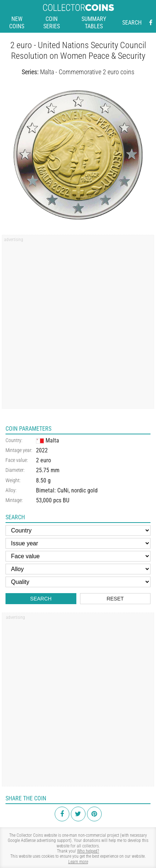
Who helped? (88, 851)
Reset (115, 599)
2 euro (43, 460)
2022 (42, 450)
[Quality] (78, 582)
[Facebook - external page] (151, 23)
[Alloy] (78, 569)
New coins (17, 23)
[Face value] (78, 556)
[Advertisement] (78, 324)
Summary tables (94, 23)
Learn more (78, 862)
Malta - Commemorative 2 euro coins (87, 72)
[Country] (78, 530)
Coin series (52, 23)
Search (132, 23)
